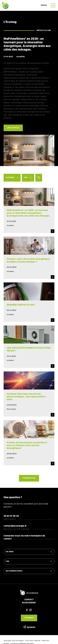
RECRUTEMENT (29, 595)
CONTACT (29, 591)
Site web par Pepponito (13, 638)
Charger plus (29, 470)
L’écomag (29, 610)
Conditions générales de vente (22, 635)
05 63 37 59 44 (11, 508)
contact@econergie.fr (15, 518)
